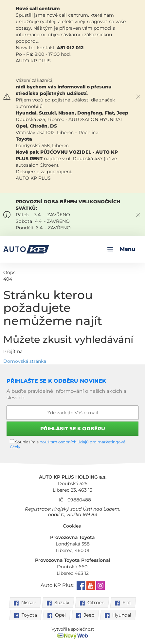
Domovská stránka (25, 361)
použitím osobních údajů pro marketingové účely (68, 444)
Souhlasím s (68, 444)
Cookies (72, 526)
